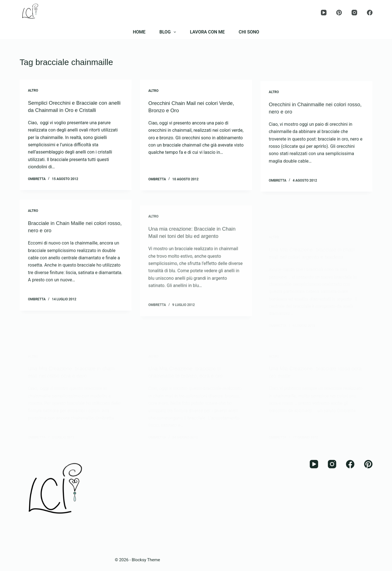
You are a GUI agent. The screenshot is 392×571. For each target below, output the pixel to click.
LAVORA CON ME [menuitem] (207, 32)
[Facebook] (370, 13)
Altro (33, 91)
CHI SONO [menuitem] (249, 32)
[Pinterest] (339, 13)
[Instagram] (354, 13)
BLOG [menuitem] (169, 32)
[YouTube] (324, 13)
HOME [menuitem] (139, 32)
